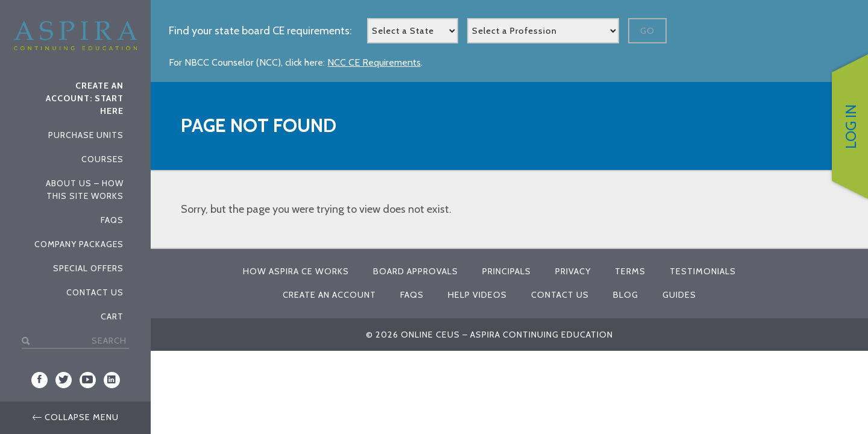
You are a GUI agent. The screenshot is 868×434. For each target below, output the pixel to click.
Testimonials (703, 271)
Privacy (573, 271)
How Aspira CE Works (296, 271)
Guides (679, 295)
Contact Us (95, 292)
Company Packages (79, 244)
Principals (507, 271)
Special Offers (88, 268)
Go (647, 31)
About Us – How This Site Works (85, 190)
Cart (112, 316)
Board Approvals (416, 271)
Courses (102, 159)
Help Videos (477, 295)
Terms (630, 271)
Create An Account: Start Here (85, 98)
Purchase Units (86, 135)
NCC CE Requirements (374, 62)
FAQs (112, 220)
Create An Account (329, 295)
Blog (626, 295)
